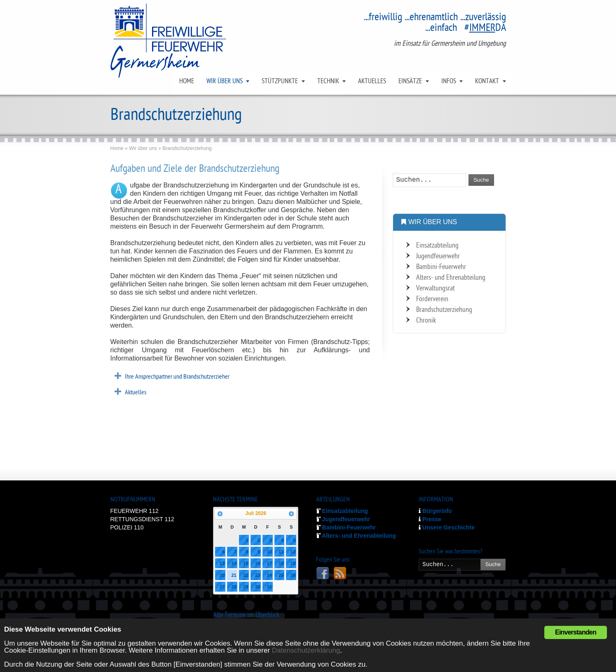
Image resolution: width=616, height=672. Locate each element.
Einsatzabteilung (437, 246)
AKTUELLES (372, 82)
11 (281, 552)
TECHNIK (328, 82)
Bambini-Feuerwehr (441, 267)
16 (258, 563)
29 (246, 587)
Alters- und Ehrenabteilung (451, 278)
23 (258, 575)
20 (222, 575)
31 (269, 587)
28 (234, 587)
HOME (187, 82)
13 (222, 563)
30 (258, 587)
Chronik (426, 321)
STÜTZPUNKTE (280, 82)
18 (281, 563)
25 (281, 575)
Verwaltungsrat (436, 289)
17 (269, 563)
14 (234, 563)
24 (269, 575)
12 (293, 552)
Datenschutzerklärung (306, 650)
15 (246, 563)
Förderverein (432, 299)
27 (222, 587)
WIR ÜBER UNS (225, 82)
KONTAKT (487, 82)
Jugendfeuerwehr (438, 256)
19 (293, 563)
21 (234, 575)
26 (293, 575)
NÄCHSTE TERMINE (235, 500)
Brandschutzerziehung (444, 310)
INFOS (449, 82)
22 (246, 575)
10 (269, 552)
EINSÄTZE (410, 82)
